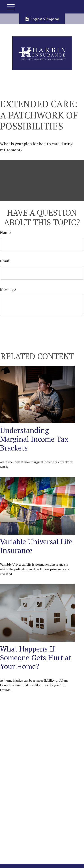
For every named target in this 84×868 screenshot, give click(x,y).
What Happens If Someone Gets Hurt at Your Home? (36, 657)
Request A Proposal (42, 19)
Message (8, 289)
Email (5, 261)
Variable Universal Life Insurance (36, 546)
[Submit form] (16, 327)
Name (5, 232)
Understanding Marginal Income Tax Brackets (34, 439)
